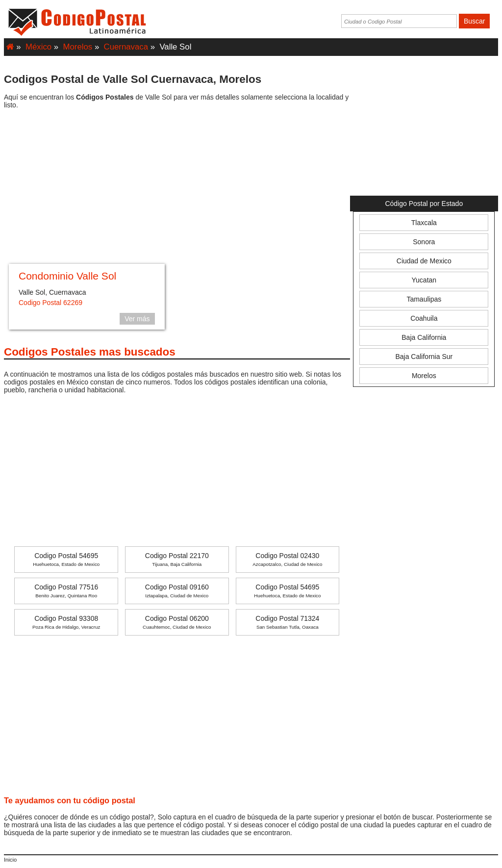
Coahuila (424, 318)
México (38, 47)
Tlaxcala (424, 223)
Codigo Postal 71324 (287, 622)
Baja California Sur (424, 357)
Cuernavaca (126, 47)
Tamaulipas (424, 299)
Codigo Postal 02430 (287, 559)
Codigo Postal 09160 (177, 591)
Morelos (78, 47)
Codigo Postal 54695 (66, 559)
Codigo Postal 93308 (66, 622)
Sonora (424, 242)
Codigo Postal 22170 (177, 559)
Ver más (137, 319)
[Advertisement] (177, 188)
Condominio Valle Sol (67, 276)
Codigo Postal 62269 (50, 303)
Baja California (424, 337)
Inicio (10, 860)
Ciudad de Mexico (424, 261)
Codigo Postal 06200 (177, 622)
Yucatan (424, 280)
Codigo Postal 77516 (66, 591)
